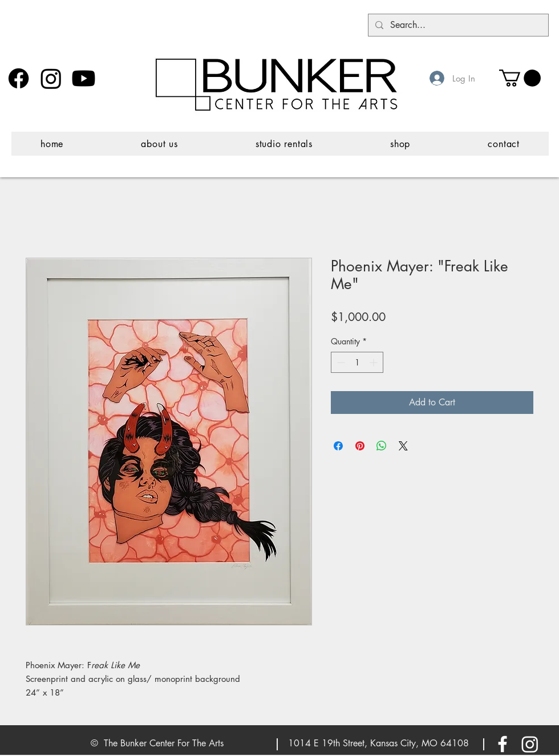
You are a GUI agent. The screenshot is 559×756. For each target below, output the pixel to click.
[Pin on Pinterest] (360, 446)
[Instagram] (51, 78)
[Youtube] (84, 78)
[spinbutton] (357, 362)
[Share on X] (403, 446)
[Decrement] (340, 362)
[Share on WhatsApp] (382, 446)
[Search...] (457, 25)
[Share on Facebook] (338, 446)
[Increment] (374, 362)
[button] (520, 78)
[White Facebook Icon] (503, 744)
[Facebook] (19, 78)
